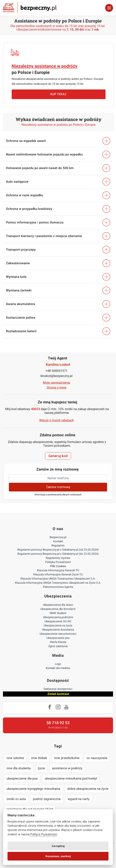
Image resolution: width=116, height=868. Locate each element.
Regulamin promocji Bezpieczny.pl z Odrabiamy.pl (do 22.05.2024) (58, 554)
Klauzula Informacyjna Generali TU (58, 570)
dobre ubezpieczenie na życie (88, 789)
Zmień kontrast (58, 694)
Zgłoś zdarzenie (58, 646)
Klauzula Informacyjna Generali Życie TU (58, 575)
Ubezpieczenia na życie (58, 626)
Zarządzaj (58, 846)
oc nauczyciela (97, 758)
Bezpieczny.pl (58, 537)
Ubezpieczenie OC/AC (58, 621)
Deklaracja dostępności (58, 689)
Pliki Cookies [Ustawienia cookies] (58, 566)
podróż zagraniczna (47, 799)
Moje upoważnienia (57, 383)
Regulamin (58, 546)
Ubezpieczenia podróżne (58, 617)
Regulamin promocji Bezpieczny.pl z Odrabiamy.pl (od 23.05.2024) (58, 550)
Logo (58, 664)
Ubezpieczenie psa (58, 638)
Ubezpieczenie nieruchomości (58, 634)
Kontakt (58, 541)
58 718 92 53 (58, 723)
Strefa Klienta (58, 642)
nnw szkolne (15, 758)
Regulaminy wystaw (58, 558)
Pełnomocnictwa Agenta (58, 587)
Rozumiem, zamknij (58, 856)
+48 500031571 (57, 371)
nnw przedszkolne (67, 758)
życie (41, 768)
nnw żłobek (39, 758)
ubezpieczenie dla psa (22, 778)
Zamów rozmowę (58, 487)
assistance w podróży (67, 768)
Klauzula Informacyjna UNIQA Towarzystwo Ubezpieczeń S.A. (58, 579)
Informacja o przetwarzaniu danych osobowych (58, 495)
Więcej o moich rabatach (56, 420)
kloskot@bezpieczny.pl (57, 376)
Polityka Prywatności (58, 562)
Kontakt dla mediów (58, 668)
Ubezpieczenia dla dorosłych (58, 609)
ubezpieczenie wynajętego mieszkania (33, 789)
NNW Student (58, 613)
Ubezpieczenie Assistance (58, 630)
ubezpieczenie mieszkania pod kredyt (71, 778)
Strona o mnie (57, 387)
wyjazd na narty (79, 799)
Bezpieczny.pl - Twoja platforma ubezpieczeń (30, 8)
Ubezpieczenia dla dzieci (58, 605)
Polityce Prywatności (44, 834)
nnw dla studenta (19, 768)
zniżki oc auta (16, 799)
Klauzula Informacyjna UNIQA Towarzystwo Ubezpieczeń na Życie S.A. (58, 583)
